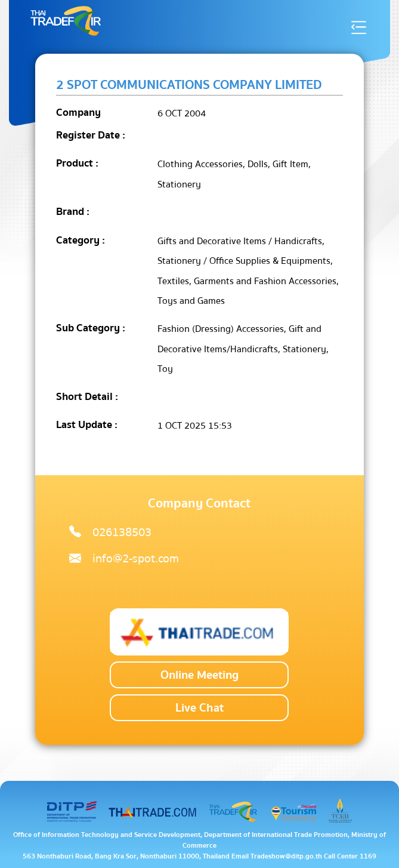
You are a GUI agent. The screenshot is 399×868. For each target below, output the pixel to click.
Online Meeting (199, 675)
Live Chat (199, 708)
